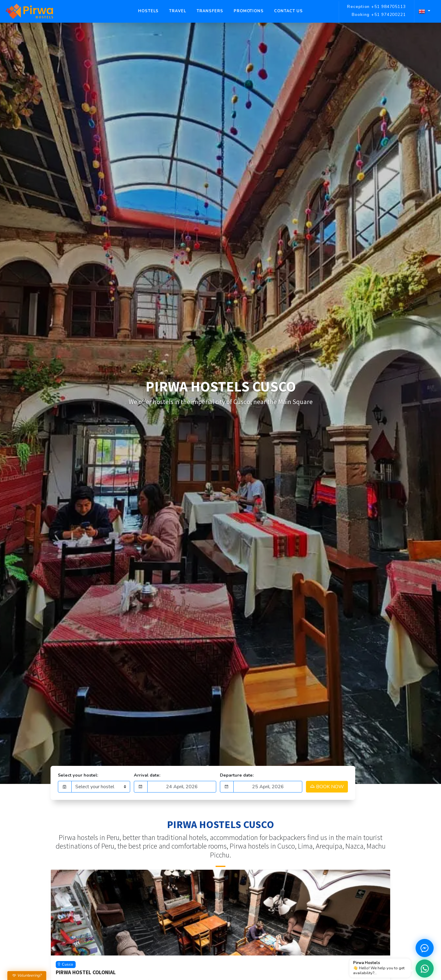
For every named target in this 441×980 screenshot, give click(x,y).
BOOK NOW (327, 787)
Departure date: (237, 775)
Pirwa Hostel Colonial (86, 972)
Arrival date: (147, 775)
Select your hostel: (78, 775)
